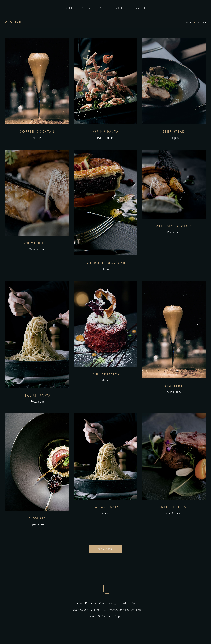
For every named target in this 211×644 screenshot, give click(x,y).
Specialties (174, 392)
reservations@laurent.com (125, 610)
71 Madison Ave (126, 603)
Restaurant (105, 269)
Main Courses (105, 138)
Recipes (37, 138)
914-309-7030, (99, 610)
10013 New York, (80, 610)
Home (188, 22)
